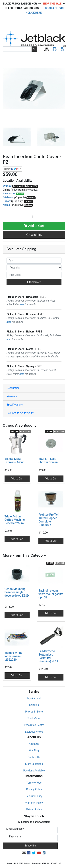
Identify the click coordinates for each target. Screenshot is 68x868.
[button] (34, 235)
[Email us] (24, 853)
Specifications (15, 405)
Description (13, 388)
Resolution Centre (34, 725)
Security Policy (34, 796)
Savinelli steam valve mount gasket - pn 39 (51, 594)
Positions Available (34, 771)
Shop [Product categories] (54, 49)
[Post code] (34, 275)
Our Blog (34, 750)
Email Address (15, 829)
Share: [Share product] (12, 169)
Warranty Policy (34, 803)
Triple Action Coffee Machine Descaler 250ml (15, 520)
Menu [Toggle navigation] (47, 49)
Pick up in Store (34, 712)
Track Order (34, 718)
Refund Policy (34, 809)
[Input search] (17, 49)
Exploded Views (34, 732)
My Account (34, 698)
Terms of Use (34, 783)
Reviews (20, 413)
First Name (15, 837)
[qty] (34, 260)
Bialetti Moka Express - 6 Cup (15, 460)
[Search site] (34, 49)
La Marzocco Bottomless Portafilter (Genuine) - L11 (48, 656)
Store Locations (34, 764)
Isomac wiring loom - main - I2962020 (14, 656)
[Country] (34, 268)
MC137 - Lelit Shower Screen (48, 460)
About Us (34, 744)
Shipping (34, 705)
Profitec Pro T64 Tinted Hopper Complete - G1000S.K (49, 520)
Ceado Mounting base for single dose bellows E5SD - (17, 594)
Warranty (12, 396)
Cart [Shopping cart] (62, 49)
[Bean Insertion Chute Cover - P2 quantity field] (34, 217)
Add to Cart (34, 226)
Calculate (34, 282)
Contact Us (34, 757)
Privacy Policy (34, 789)
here (22, 304)
